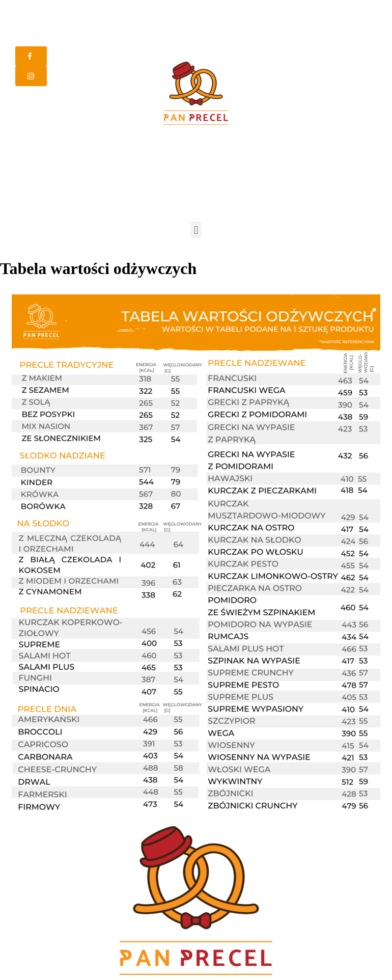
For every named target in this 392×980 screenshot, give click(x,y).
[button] (31, 56)
